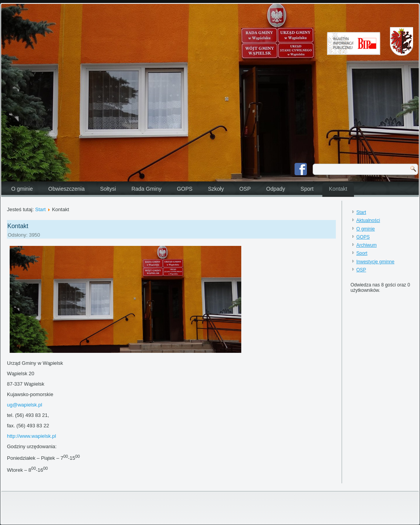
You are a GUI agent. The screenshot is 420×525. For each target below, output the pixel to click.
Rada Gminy (146, 189)
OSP (245, 189)
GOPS (185, 189)
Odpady (276, 189)
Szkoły (216, 189)
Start (40, 209)
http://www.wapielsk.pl (31, 436)
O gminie (22, 189)
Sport (307, 189)
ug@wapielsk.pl (25, 405)
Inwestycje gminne (375, 262)
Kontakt (338, 189)
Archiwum (367, 245)
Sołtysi (108, 189)
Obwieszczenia (66, 189)
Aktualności (368, 220)
